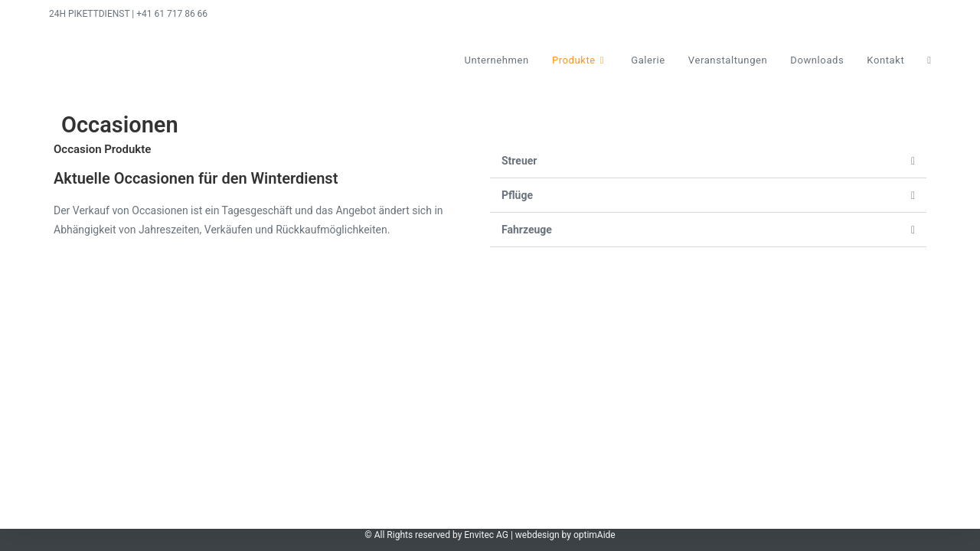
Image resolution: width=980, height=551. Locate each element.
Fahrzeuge (527, 230)
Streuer (519, 161)
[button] (708, 161)
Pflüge (517, 195)
